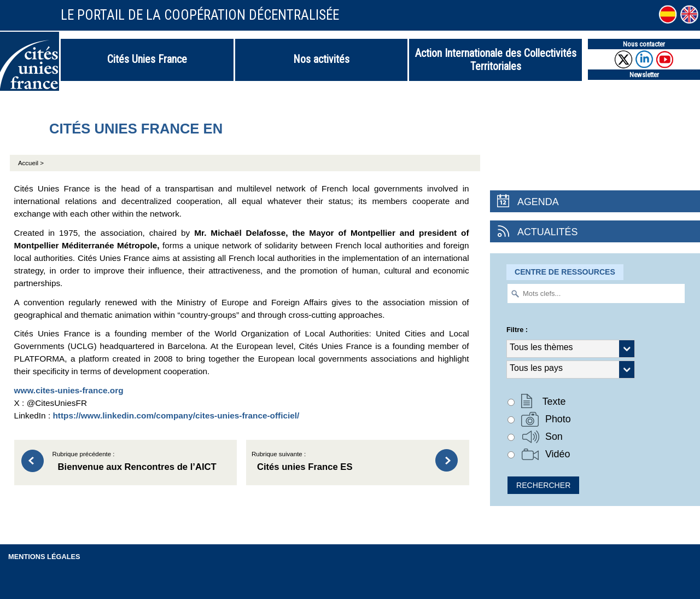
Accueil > (31, 163)
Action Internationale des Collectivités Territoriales (496, 60)
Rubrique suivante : (339, 463)
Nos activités (321, 59)
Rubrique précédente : (139, 463)
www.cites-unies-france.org (69, 390)
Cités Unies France (147, 59)
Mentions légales (44, 557)
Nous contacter (644, 44)
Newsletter (644, 75)
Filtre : (517, 330)
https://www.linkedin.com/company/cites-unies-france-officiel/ (176, 415)
